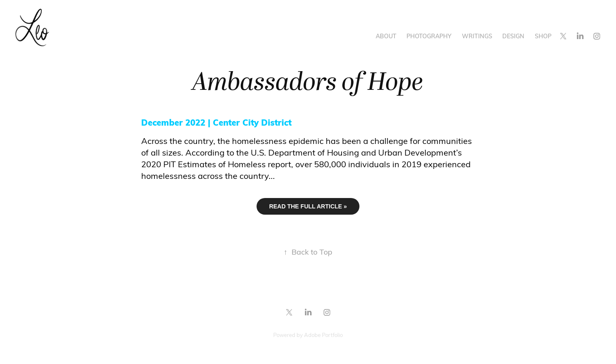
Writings (477, 36)
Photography (429, 36)
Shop (543, 36)
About (386, 36)
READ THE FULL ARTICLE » (308, 206)
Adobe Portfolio (323, 335)
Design (513, 36)
